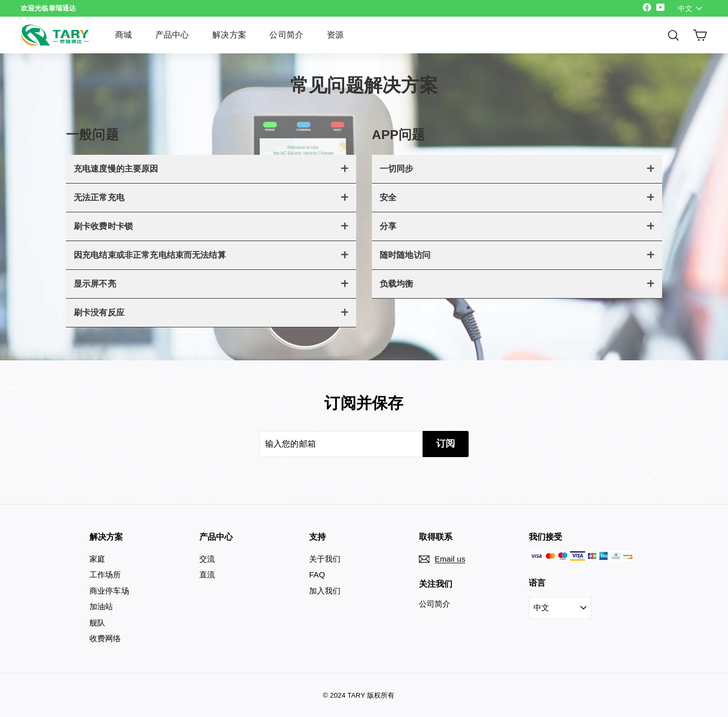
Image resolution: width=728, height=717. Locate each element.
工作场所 (105, 574)
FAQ (317, 574)
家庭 (97, 559)
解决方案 (229, 35)
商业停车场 (109, 591)
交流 (207, 559)
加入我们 (325, 591)
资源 (335, 35)
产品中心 (172, 35)
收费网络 (105, 638)
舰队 (97, 623)
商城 (123, 35)
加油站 (101, 606)
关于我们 (325, 559)
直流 (207, 574)
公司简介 (286, 35)
